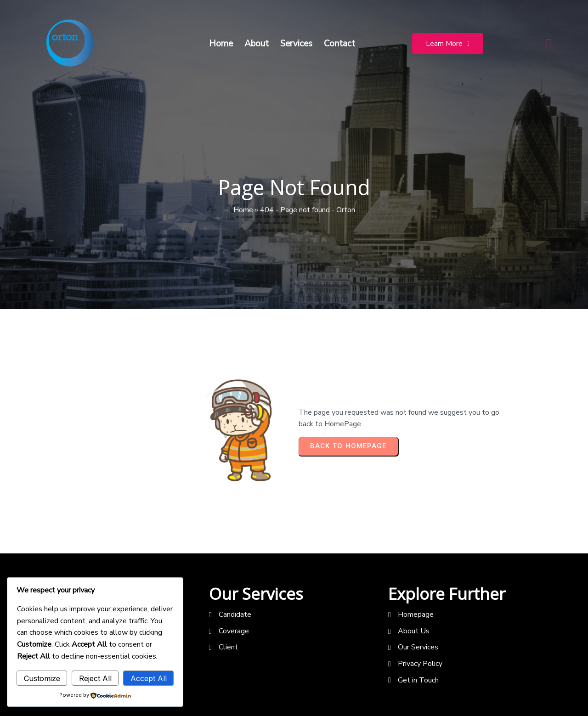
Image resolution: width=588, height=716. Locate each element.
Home (243, 210)
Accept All (149, 678)
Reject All (95, 678)
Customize (42, 678)
